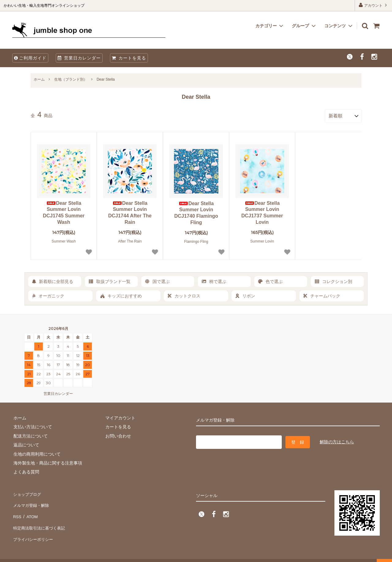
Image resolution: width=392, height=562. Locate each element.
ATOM (30, 510)
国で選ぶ (157, 280)
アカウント (373, 5)
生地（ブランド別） (71, 79)
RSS (17, 510)
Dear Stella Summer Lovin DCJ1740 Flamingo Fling (196, 212)
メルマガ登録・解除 (32, 501)
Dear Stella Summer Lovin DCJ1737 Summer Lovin (262, 211)
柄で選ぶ (214, 280)
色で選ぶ (270, 280)
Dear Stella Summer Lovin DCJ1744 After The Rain (130, 211)
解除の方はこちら (337, 440)
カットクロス (184, 295)
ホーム (39, 79)
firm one (52, 554)
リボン (245, 295)
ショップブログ (27, 492)
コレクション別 (334, 280)
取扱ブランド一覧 (110, 280)
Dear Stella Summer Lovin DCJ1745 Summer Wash (64, 211)
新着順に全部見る (53, 280)
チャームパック (322, 295)
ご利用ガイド (30, 58)
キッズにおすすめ (121, 295)
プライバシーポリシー (34, 528)
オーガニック (48, 295)
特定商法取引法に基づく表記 (40, 519)
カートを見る (129, 58)
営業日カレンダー (79, 58)
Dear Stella (106, 79)
